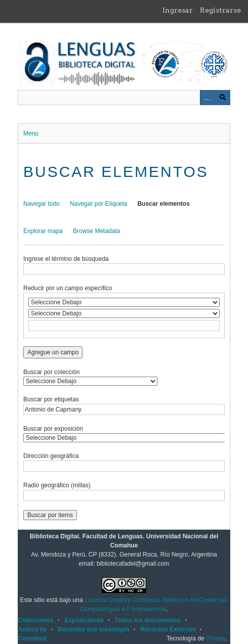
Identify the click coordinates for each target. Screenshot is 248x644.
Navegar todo (42, 204)
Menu (31, 133)
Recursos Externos (168, 629)
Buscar (223, 98)
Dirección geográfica (51, 456)
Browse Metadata (96, 231)
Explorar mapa (43, 231)
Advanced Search (208, 98)
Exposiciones (84, 620)
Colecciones (36, 620)
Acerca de (32, 629)
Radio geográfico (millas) (57, 485)
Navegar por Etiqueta (98, 204)
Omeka (216, 638)
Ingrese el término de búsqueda (66, 259)
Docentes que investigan (93, 629)
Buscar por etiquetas (51, 399)
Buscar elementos (163, 204)
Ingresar (178, 10)
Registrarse (220, 10)
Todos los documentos (147, 620)
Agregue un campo (53, 352)
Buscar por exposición (53, 429)
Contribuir (32, 638)
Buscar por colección (51, 372)
